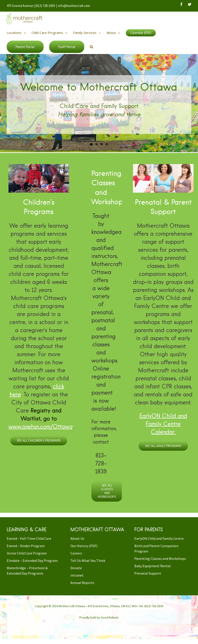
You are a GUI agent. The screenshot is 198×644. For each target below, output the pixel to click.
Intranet (77, 575)
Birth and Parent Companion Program (156, 548)
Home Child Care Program (27, 553)
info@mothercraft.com (74, 6)
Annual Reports (82, 583)
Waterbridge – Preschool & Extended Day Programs (27, 571)
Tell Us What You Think (88, 561)
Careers (76, 553)
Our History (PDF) (84, 546)
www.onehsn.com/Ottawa (41, 426)
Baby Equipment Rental (153, 566)
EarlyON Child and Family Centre (159, 538)
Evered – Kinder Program (26, 546)
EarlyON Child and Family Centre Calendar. (163, 424)
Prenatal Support (148, 573)
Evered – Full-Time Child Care (29, 538)
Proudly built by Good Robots (99, 617)
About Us (77, 538)
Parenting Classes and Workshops (160, 559)
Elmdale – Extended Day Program (32, 561)
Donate (76, 568)
